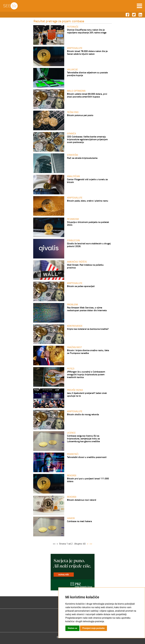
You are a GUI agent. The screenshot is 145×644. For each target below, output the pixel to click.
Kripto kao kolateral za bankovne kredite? (88, 329)
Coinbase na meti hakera (79, 521)
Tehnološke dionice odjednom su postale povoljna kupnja (87, 74)
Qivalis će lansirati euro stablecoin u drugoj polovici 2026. (89, 245)
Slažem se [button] (72, 628)
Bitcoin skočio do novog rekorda (83, 414)
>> (91, 544)
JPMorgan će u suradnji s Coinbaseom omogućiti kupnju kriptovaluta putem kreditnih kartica (86, 374)
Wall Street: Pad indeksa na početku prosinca (85, 266)
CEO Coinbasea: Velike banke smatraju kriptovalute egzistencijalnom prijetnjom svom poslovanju (87, 139)
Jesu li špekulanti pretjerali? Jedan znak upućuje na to (87, 394)
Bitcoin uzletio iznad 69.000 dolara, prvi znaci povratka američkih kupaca (87, 95)
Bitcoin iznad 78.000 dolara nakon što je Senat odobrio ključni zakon (87, 52)
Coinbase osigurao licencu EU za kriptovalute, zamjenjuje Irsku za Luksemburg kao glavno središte (83, 438)
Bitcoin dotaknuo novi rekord (82, 500)
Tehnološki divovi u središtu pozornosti (87, 457)
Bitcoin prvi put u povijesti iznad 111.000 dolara (88, 480)
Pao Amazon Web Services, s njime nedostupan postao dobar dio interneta (87, 309)
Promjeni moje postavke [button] (93, 628)
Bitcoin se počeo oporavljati (81, 286)
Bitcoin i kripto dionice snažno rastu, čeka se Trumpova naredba (88, 352)
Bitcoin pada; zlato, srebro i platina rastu (88, 201)
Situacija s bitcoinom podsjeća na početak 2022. (88, 223)
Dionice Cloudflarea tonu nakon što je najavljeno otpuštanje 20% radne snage (87, 31)
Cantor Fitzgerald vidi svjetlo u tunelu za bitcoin (87, 181)
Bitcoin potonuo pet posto (80, 115)
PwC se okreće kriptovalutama (82, 158)
